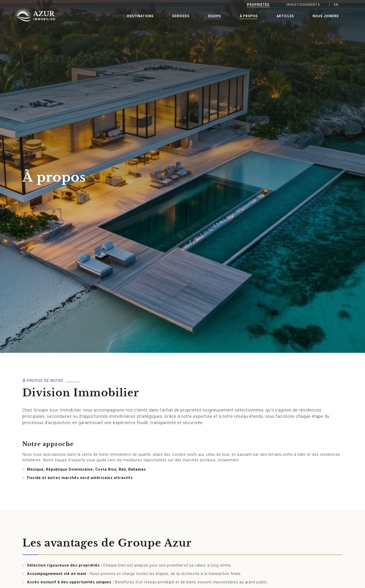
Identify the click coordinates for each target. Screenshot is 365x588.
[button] (140, 16)
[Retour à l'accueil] (29, 14)
